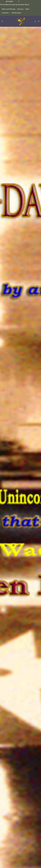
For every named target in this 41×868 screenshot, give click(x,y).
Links (27, 9)
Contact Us (5, 13)
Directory (20, 9)
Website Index (16, 13)
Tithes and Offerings (9, 9)
